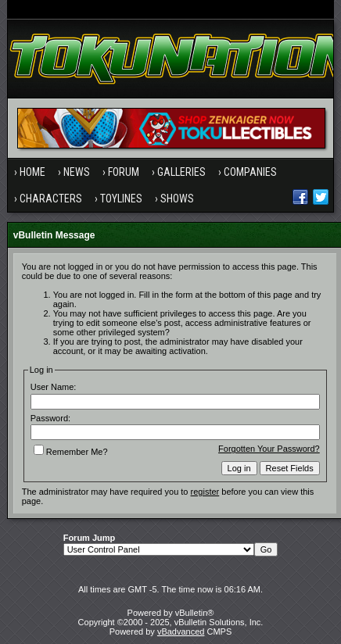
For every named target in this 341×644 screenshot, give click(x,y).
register (205, 492)
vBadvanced (181, 631)
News (77, 172)
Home (32, 172)
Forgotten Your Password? (269, 449)
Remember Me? (71, 452)
